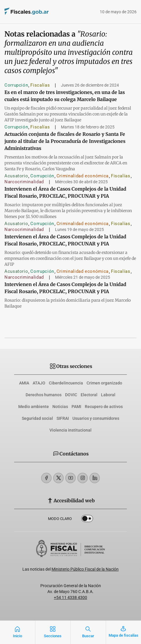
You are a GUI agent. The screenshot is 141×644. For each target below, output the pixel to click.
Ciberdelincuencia (66, 383)
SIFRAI (63, 418)
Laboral (108, 395)
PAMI (76, 407)
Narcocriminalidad (24, 182)
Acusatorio (16, 176)
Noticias (60, 407)
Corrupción (16, 85)
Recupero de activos (104, 407)
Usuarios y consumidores (96, 418)
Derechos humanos (44, 395)
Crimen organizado (104, 383)
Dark (87, 520)
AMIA (24, 383)
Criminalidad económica (83, 176)
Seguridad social (37, 418)
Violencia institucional (70, 430)
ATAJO (39, 383)
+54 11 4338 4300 (70, 597)
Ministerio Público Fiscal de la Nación (85, 569)
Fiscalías (40, 85)
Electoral (89, 395)
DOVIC (71, 395)
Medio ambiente (34, 407)
